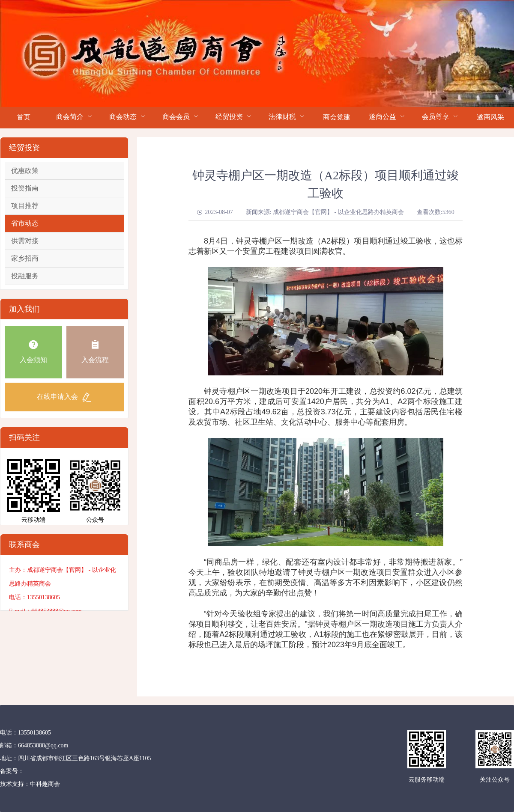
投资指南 (25, 188)
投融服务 (25, 276)
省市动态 (25, 223)
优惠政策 (25, 171)
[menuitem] (24, 118)
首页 (24, 117)
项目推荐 (25, 206)
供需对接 (25, 241)
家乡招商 (25, 258)
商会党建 (337, 117)
